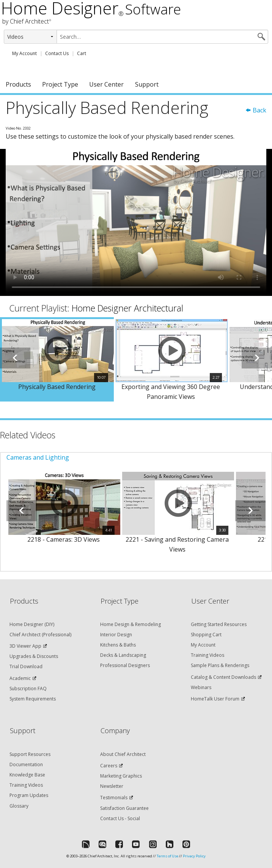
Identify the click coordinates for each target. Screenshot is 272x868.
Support (147, 84)
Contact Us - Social (120, 818)
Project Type (60, 84)
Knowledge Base (27, 775)
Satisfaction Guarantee (124, 808)
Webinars (201, 687)
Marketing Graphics (121, 776)
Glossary (19, 806)
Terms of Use (167, 856)
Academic (20, 678)
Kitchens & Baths (118, 645)
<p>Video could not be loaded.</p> (136, 222)
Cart (82, 53)
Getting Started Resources (219, 624)
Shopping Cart (206, 635)
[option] (57, 359)
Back (256, 110)
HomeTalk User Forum (215, 699)
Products (18, 84)
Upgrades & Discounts (34, 656)
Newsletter (112, 786)
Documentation (26, 764)
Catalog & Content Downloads (223, 677)
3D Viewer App (25, 646)
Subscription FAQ (28, 689)
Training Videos (208, 655)
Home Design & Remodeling (130, 624)
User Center (106, 84)
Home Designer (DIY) (32, 624)
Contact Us (57, 53)
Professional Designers (125, 665)
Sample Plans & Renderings (220, 665)
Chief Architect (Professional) (40, 635)
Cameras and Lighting (38, 457)
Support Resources (30, 754)
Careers (109, 766)
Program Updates (29, 795)
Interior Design (116, 635)
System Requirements (33, 699)
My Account (24, 53)
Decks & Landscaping (123, 655)
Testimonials (114, 798)
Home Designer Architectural (127, 308)
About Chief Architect (123, 754)
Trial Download (26, 666)
